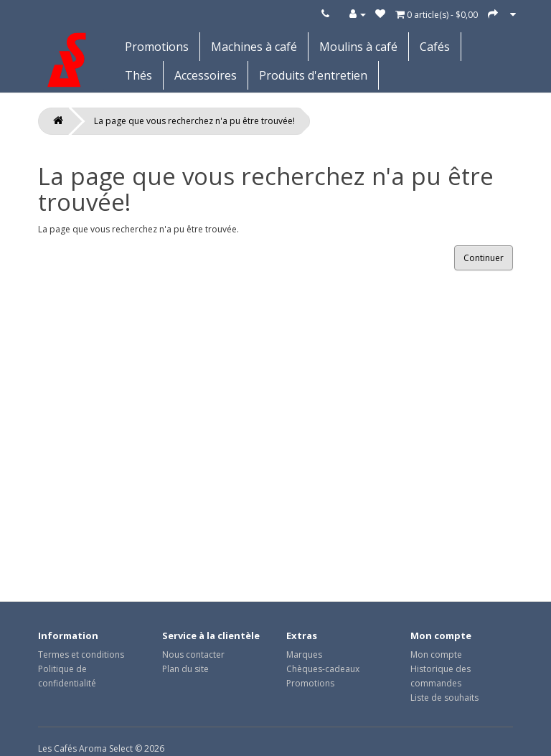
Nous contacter (193, 655)
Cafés (435, 47)
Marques (304, 655)
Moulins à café (358, 47)
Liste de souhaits (444, 698)
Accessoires (206, 75)
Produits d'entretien (313, 75)
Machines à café (254, 47)
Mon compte (436, 655)
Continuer (484, 258)
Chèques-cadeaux (323, 669)
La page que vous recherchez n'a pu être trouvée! (194, 121)
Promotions (157, 47)
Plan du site (185, 669)
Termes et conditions (81, 655)
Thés (138, 75)
